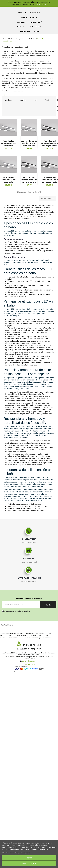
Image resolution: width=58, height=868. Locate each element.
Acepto (29, 858)
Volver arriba (47, 199)
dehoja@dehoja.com (30, 661)
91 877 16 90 (42, 4)
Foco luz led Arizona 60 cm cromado (8, 180)
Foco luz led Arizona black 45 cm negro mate (29, 180)
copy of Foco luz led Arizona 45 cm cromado (29, 143)
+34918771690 (30, 664)
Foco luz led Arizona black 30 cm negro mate (50, 143)
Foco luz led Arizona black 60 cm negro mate (50, 180)
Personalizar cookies (22, 853)
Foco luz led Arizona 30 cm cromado (8, 143)
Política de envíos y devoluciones (35, 636)
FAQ (8, 633)
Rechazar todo (29, 864)
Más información (8, 853)
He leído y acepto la (17, 611)
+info (3, 95)
